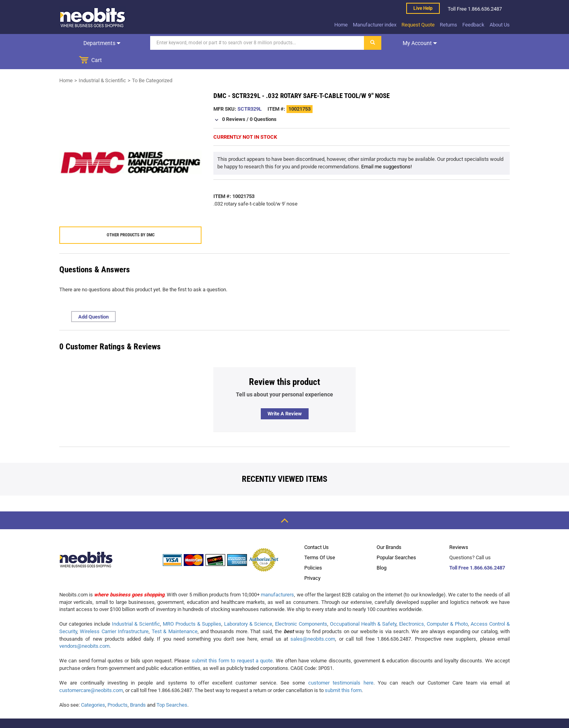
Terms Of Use (320, 540)
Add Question (93, 299)
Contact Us (317, 530)
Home (341, 25)
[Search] (237, 43)
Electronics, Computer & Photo (433, 606)
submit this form (343, 673)
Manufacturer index (375, 25)
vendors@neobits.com (84, 629)
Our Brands (389, 530)
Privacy (312, 561)
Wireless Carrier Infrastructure (114, 614)
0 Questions (263, 102)
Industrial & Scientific (102, 63)
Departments (92, 43)
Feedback (473, 25)
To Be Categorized (152, 63)
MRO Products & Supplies (192, 606)
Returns (448, 25)
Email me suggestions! (386, 149)
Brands (138, 687)
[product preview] (130, 145)
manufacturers (277, 577)
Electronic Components (301, 606)
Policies (313, 550)
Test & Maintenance (175, 614)
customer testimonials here (341, 665)
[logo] (93, 17)
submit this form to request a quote (232, 643)
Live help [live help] (423, 8)
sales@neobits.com (313, 621)
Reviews (459, 530)
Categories (93, 687)
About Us (500, 25)
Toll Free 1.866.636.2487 (477, 550)
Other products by (131, 218)
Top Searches (172, 687)
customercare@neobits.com (91, 673)
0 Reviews (234, 102)
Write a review (285, 396)
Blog (382, 550)
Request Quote (418, 25)
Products (118, 687)
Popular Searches (396, 540)
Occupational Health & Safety (363, 606)
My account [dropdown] (400, 43)
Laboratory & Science (248, 606)
